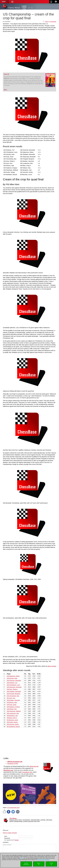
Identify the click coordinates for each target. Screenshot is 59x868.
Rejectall (39, 864)
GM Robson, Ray (12, 709)
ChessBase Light (27, 772)
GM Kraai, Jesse (12, 705)
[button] (12, 2)
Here (22, 858)
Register (17, 840)
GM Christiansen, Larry (13, 685)
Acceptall (51, 864)
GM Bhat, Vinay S (12, 718)
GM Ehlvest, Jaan (12, 702)
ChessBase (13, 818)
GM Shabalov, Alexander (14, 691)
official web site (34, 766)
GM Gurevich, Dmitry (13, 724)
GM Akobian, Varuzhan (13, 700)
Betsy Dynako (52, 666)
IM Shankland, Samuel (13, 727)
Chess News (14, 8)
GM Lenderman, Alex (13, 713)
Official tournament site (15, 762)
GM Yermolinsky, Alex (13, 696)
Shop (4, 2)
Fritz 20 (6, 74)
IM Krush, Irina (11, 698)
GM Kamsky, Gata (12, 678)
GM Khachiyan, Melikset (14, 711)
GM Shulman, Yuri (12, 683)
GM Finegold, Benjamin (14, 694)
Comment (6, 842)
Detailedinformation (26, 864)
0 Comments (53, 22)
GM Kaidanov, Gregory (13, 707)
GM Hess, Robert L (12, 689)
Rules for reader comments (10, 833)
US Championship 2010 (13, 808)
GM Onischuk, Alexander (14, 680)
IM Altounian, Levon (12, 720)
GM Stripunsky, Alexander (14, 687)
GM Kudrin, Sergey (12, 722)
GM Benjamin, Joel (12, 716)
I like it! (47, 22)
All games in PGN (13, 764)
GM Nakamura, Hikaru (13, 676)
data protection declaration (43, 860)
